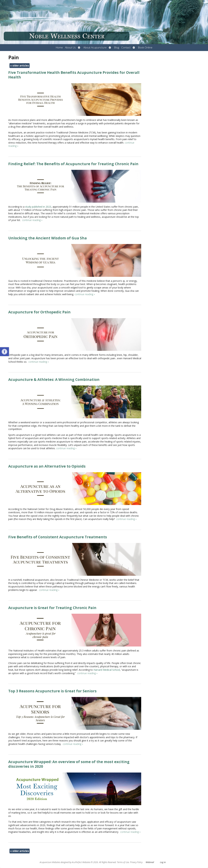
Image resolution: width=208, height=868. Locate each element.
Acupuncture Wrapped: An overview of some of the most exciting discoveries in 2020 (69, 764)
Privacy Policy (136, 862)
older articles (20, 66)
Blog (117, 47)
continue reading (32, 220)
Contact (126, 47)
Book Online (145, 47)
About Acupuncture (95, 47)
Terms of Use (123, 862)
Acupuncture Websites (50, 862)
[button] (4, 352)
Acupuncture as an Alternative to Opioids (47, 466)
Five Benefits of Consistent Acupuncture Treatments (58, 537)
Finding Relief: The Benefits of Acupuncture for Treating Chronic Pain (73, 164)
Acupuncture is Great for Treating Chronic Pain (52, 608)
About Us (70, 47)
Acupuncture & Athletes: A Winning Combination (54, 379)
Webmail (150, 862)
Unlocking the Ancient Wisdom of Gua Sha (48, 238)
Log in (163, 862)
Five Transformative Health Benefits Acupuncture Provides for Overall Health (74, 75)
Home (59, 47)
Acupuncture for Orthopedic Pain (39, 312)
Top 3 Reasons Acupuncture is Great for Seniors (52, 691)
